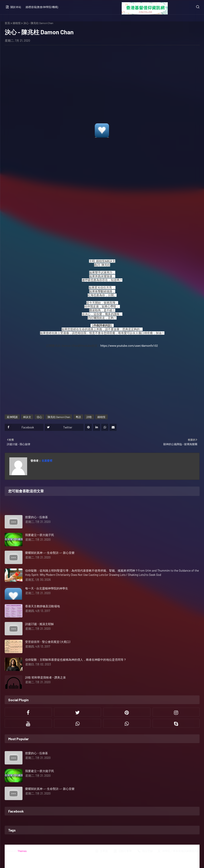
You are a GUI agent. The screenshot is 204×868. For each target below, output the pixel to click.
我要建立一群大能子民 (40, 535)
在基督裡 (47, 460)
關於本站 (13, 7)
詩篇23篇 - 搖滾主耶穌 (39, 624)
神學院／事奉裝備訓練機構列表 (178, 851)
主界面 (101, 851)
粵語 (78, 417)
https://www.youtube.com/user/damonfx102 (129, 346)
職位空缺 (145, 851)
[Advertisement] (102, 86)
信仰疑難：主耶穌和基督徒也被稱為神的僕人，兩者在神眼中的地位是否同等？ (76, 660)
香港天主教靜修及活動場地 (42, 606)
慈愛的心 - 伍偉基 (36, 517)
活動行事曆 (123, 851)
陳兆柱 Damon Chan (59, 417)
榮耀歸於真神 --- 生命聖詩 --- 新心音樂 (50, 553)
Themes (22, 851)
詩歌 (89, 417)
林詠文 (27, 417)
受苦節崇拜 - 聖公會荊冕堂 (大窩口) (48, 642)
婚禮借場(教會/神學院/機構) (42, 7)
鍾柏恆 (17, 23)
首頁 (7, 23)
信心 (39, 417)
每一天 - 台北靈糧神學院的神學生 (47, 588)
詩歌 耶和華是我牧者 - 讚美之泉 (45, 677)
